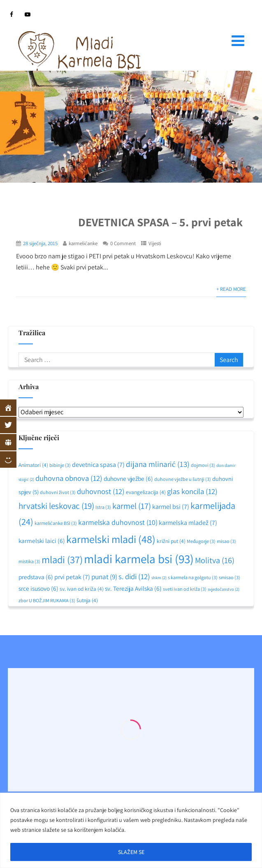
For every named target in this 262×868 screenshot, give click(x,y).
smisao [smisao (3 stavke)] (230, 577)
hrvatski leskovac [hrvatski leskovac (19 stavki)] (56, 506)
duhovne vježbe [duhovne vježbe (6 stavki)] (128, 478)
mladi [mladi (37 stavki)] (62, 559)
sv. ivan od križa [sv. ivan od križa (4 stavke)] (82, 589)
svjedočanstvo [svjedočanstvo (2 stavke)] (224, 589)
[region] (131, 830)
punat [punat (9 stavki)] (104, 577)
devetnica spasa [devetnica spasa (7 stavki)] (98, 465)
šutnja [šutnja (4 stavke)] (87, 600)
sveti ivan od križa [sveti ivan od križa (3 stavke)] (185, 589)
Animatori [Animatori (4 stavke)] (33, 465)
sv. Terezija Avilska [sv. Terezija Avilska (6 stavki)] (133, 588)
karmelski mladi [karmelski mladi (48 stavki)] (111, 539)
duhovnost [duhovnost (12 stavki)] (101, 491)
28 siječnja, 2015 (40, 243)
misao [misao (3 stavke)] (226, 541)
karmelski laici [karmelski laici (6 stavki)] (42, 541)
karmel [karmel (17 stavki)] (132, 506)
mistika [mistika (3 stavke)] (29, 561)
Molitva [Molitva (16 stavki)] (215, 560)
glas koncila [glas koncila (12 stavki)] (192, 491)
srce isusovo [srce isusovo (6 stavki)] (38, 588)
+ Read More (231, 289)
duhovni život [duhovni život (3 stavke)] (58, 492)
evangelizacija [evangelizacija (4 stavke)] (146, 492)
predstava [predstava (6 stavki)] (36, 577)
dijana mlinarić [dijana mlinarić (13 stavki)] (158, 464)
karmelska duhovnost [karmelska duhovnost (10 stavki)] (118, 522)
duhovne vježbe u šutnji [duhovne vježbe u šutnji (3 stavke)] (183, 479)
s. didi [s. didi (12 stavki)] (134, 576)
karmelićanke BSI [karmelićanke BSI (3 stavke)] (56, 523)
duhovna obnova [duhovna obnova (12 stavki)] (69, 478)
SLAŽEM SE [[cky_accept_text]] (131, 852)
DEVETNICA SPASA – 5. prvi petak (160, 222)
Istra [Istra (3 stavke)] (103, 507)
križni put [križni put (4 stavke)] (171, 541)
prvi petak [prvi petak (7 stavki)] (72, 577)
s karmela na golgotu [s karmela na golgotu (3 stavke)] (193, 577)
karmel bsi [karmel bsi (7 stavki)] (171, 507)
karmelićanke (83, 243)
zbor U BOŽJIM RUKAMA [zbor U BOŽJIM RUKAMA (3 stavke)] (47, 600)
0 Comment (123, 243)
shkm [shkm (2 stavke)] (159, 578)
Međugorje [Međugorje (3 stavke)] (201, 541)
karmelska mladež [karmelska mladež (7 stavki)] (188, 523)
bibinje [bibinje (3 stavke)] (60, 465)
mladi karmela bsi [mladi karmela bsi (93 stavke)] (139, 559)
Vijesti (155, 243)
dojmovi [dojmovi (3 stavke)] (203, 465)
